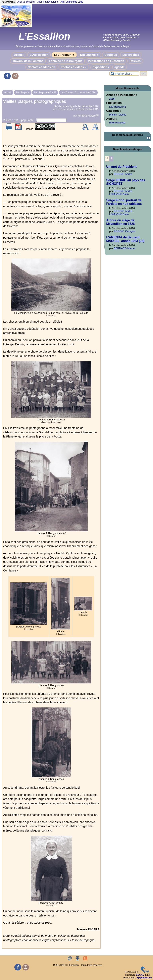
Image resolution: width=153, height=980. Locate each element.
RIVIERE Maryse (87, 116)
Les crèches (131, 55)
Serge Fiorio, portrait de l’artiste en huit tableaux (124, 202)
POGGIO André (123, 174)
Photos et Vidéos (74, 67)
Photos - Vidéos (118, 115)
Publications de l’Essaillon (106, 61)
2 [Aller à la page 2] (111, 158)
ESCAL (140, 975)
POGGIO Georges (125, 231)
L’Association (39, 55)
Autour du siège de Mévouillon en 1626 (120, 222)
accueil (8, 93)
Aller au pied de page (72, 2)
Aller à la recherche (48, 2)
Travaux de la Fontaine (28, 61)
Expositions (101, 67)
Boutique (111, 55)
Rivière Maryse (117, 123)
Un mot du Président (121, 167)
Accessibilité (8, 2)
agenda (120, 67)
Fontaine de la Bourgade (66, 61)
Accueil (19, 55)
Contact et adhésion (41, 67)
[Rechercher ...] (124, 74)
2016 (112, 99)
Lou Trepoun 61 (118, 107)
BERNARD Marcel (125, 248)
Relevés (135, 61)
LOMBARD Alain (119, 194)
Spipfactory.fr (144, 978)
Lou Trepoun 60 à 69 (45, 93)
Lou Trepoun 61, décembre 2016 (78, 93)
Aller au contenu (26, 2)
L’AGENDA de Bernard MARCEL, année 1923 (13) (125, 239)
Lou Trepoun (64, 55)
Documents (89, 55)
